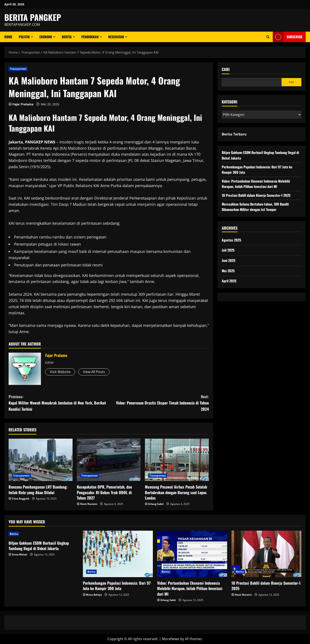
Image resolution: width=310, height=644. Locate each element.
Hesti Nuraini (89, 504)
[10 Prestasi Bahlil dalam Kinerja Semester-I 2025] (266, 554)
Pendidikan (90, 37)
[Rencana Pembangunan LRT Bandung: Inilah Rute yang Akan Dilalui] (41, 460)
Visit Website (60, 372)
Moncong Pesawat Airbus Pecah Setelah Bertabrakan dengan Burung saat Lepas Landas (176, 492)
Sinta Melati (20, 554)
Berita (67, 37)
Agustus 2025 (231, 240)
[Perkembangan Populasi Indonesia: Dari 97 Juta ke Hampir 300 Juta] (118, 554)
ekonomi (46, 37)
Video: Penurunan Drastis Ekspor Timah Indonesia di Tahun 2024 (159, 403)
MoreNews (171, 639)
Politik (24, 37)
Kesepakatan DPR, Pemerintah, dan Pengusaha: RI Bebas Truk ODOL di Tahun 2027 (104, 492)
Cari (226, 69)
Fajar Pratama (23, 104)
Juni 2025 (229, 260)
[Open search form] (268, 37)
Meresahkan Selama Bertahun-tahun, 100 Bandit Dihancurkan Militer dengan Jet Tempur (255, 207)
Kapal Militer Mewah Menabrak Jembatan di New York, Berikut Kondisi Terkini (59, 403)
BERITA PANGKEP (33, 17)
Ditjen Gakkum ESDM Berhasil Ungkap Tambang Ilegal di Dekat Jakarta (39, 546)
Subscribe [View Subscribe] (288, 37)
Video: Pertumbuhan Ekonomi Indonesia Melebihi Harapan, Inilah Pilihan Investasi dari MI (256, 184)
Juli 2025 (228, 250)
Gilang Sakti (156, 504)
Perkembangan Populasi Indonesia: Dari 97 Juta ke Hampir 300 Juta (117, 586)
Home (8, 37)
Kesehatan (116, 37)
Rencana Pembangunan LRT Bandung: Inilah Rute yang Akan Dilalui (38, 490)
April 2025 (229, 281)
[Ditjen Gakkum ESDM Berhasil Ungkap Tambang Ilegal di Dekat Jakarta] (44, 534)
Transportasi (18, 69)
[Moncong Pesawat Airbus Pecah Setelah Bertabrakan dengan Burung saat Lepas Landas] (177, 460)
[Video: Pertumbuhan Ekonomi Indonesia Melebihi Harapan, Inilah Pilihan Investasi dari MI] (192, 554)
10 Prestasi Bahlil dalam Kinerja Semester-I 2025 (256, 195)
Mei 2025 (228, 271)
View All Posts (94, 372)
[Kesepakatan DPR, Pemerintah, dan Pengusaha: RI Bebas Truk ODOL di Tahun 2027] (109, 460)
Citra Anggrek (21, 499)
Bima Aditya (94, 595)
